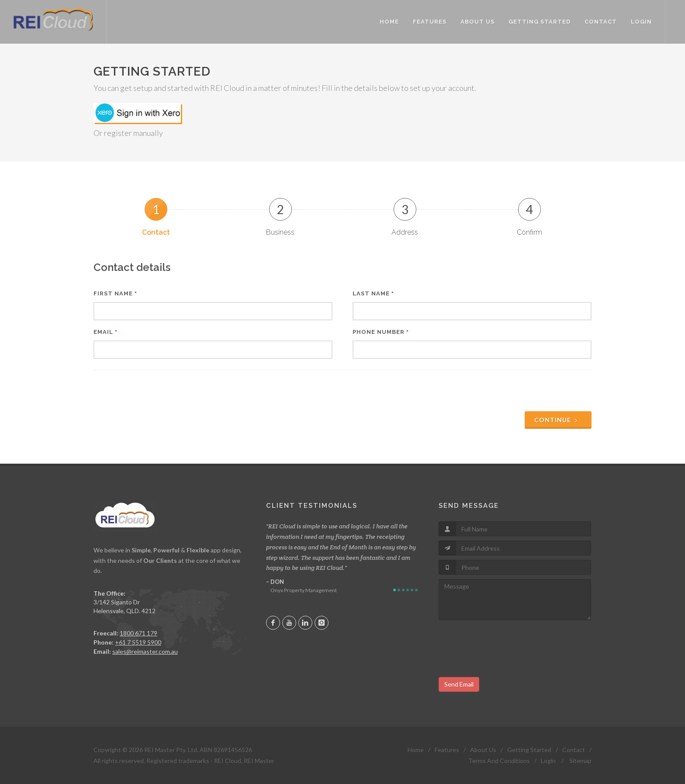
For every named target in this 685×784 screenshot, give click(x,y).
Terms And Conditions (499, 761)
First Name (115, 293)
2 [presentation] (280, 209)
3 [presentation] (405, 209)
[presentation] (525, 392)
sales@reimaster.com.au (145, 651)
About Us (483, 750)
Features (447, 750)
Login (548, 761)
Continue (557, 420)
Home (416, 750)
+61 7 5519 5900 (138, 642)
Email (106, 332)
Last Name (373, 293)
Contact (574, 750)
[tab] (156, 217)
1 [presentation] (156, 209)
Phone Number (381, 332)
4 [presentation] (529, 209)
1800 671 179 (138, 633)
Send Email (459, 684)
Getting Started (529, 750)
